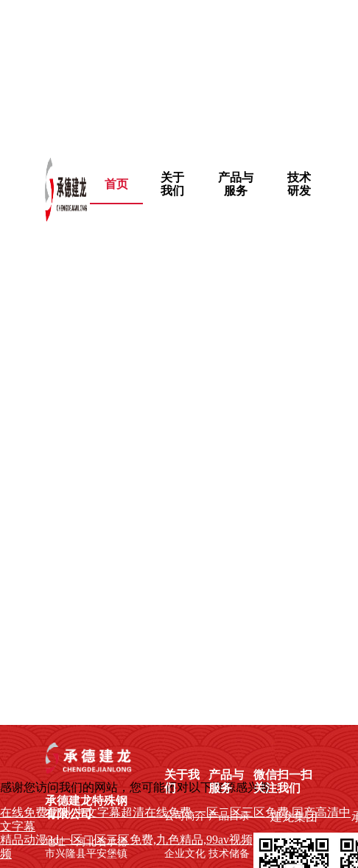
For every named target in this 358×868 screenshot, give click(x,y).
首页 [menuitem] (116, 184)
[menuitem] (172, 184)
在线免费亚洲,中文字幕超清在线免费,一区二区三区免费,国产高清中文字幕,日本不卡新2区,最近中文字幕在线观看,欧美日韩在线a (177, 69)
